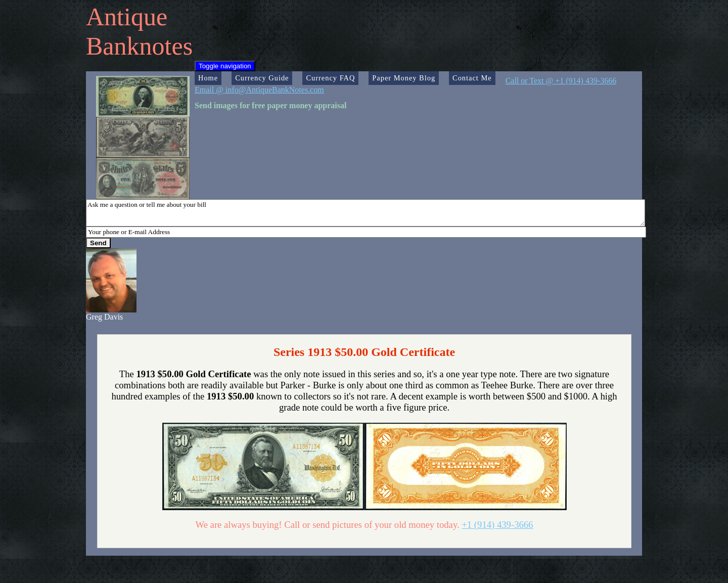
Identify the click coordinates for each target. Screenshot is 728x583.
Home (208, 78)
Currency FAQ (330, 78)
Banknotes (139, 46)
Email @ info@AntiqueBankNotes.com (259, 90)
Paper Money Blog (404, 78)
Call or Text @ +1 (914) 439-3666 (561, 81)
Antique (127, 17)
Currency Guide (262, 78)
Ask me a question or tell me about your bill (366, 213)
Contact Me (472, 78)
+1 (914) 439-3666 (497, 525)
